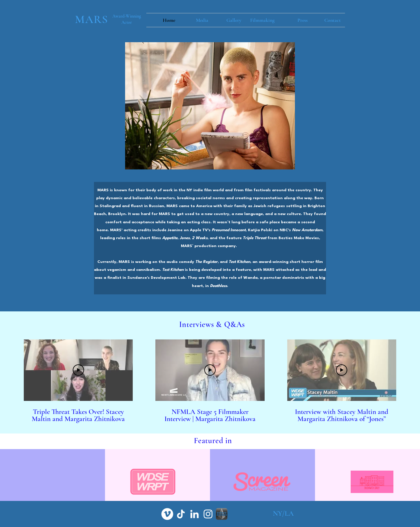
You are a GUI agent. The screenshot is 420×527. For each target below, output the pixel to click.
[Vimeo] (167, 514)
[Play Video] (78, 370)
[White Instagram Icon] (208, 514)
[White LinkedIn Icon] (194, 514)
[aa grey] (222, 514)
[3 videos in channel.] (210, 381)
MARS (92, 19)
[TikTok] (181, 514)
